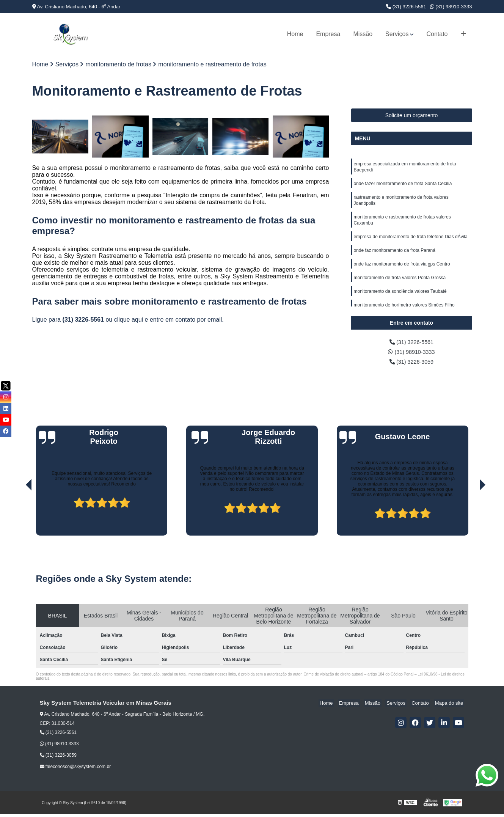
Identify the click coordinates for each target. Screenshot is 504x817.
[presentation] (18, 517)
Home (295, 34)
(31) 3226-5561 (406, 7)
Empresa (328, 34)
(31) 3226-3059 (411, 364)
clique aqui (129, 320)
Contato (437, 34)
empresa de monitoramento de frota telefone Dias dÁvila (411, 243)
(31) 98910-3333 (451, 7)
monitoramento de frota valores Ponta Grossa (400, 286)
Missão (363, 34)
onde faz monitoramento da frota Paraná (395, 258)
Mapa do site (450, 706)
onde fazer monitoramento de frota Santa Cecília (403, 186)
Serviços (397, 34)
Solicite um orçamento (412, 116)
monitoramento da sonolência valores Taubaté (400, 301)
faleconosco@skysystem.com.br (75, 770)
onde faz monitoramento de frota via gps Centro (402, 272)
